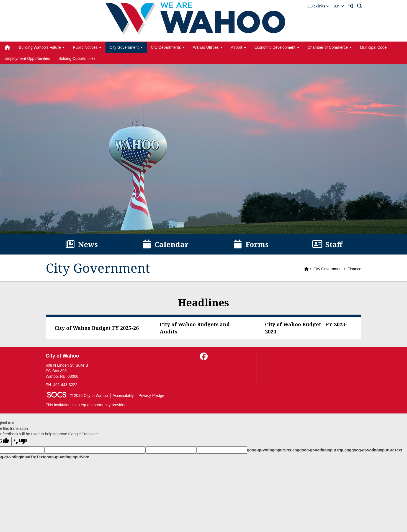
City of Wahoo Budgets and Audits (195, 328)
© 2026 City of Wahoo (89, 395)
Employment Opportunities (27, 58)
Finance (354, 269)
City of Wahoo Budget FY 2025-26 (97, 328)
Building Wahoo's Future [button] (42, 47)
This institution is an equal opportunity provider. (86, 405)
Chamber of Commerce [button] (330, 47)
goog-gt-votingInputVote (66, 457)
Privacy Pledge (151, 395)
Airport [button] (239, 47)
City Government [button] (126, 47)
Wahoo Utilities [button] (208, 47)
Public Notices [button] (87, 47)
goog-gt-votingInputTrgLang (325, 450)
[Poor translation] (20, 442)
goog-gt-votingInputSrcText (377, 450)
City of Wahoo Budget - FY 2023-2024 (306, 328)
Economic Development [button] (277, 47)
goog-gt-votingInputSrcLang (273, 450)
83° (339, 6)
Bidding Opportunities (77, 58)
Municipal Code (373, 47)
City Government (328, 269)
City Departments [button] (168, 47)
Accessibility (123, 395)
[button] (319, 6)
